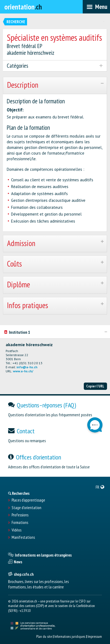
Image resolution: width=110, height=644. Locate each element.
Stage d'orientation (26, 508)
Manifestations (23, 537)
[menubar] (96, 7)
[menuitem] (100, 487)
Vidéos (16, 530)
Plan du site (44, 636)
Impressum (95, 636)
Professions (20, 515)
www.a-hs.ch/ (23, 371)
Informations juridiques (70, 636)
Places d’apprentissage (28, 500)
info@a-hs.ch (27, 367)
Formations (20, 523)
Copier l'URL (95, 386)
